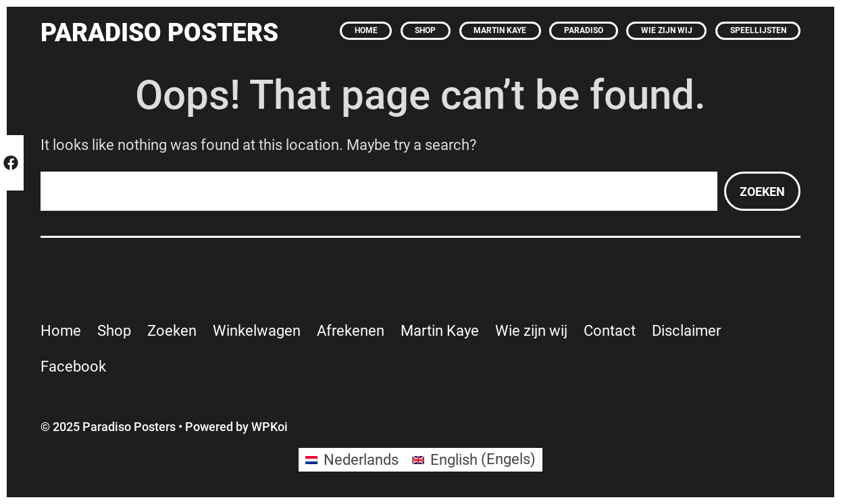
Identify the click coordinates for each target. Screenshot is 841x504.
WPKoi (270, 427)
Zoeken (762, 192)
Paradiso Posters (159, 32)
